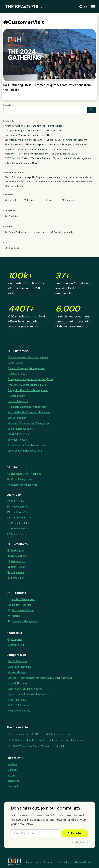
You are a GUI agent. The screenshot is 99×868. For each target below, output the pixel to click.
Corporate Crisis (55, 130)
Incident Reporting (22, 605)
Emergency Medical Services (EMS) (24, 140)
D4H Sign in (17, 551)
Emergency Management (25, 485)
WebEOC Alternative (19, 705)
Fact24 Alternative (18, 661)
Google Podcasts (64, 232)
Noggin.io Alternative (19, 711)
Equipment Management (25, 621)
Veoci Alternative (17, 700)
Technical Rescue (41, 158)
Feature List (18, 578)
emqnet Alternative (18, 683)
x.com (52, 200)
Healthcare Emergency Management (69, 144)
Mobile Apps (18, 562)
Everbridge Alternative (19, 667)
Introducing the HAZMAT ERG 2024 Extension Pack (41, 734)
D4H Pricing (18, 645)
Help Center (18, 501)
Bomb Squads (56, 126)
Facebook (71, 200)
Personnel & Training (23, 610)
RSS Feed (14, 248)
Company (17, 639)
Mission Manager (17, 672)
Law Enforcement (61, 149)
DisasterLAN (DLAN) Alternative (25, 689)
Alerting (16, 616)
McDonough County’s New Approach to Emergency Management (49, 740)
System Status (19, 556)
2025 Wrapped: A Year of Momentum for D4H (38, 746)
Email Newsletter (20, 534)
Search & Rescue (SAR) (64, 154)
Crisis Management (22, 479)
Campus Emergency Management (24, 130)
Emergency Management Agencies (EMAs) (28, 135)
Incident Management (23, 599)
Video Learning (19, 507)
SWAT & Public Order (16, 158)
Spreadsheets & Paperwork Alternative (29, 694)
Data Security (19, 567)
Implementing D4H (21, 518)
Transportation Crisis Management (72, 158)
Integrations (18, 572)
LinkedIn (13, 200)
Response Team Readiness (26, 474)
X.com (11, 775)
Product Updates (20, 523)
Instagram (33, 200)
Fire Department (14, 144)
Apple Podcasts (17, 232)
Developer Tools (20, 529)
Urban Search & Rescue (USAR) (22, 163)
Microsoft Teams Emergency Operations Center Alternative (40, 678)
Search (7, 105)
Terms (29, 862)
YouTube (13, 216)
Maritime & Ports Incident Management (27, 154)
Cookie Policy (65, 862)
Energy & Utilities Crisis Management (67, 140)
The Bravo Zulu (20, 512)
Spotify (40, 232)
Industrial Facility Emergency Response (26, 149)
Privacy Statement (78, 842)
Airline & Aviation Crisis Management (25, 126)
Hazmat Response (36, 144)
